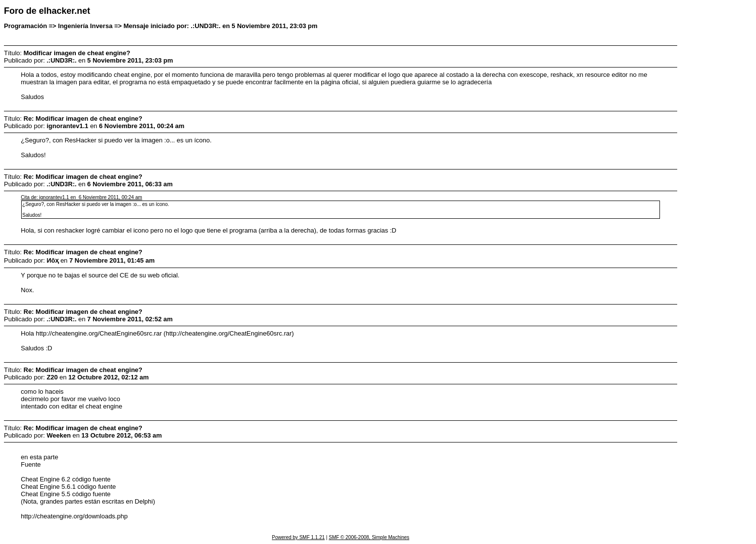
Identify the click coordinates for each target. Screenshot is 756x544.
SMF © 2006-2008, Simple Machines (369, 537)
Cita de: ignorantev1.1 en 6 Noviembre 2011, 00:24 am (81, 197)
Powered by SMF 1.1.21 (298, 537)
